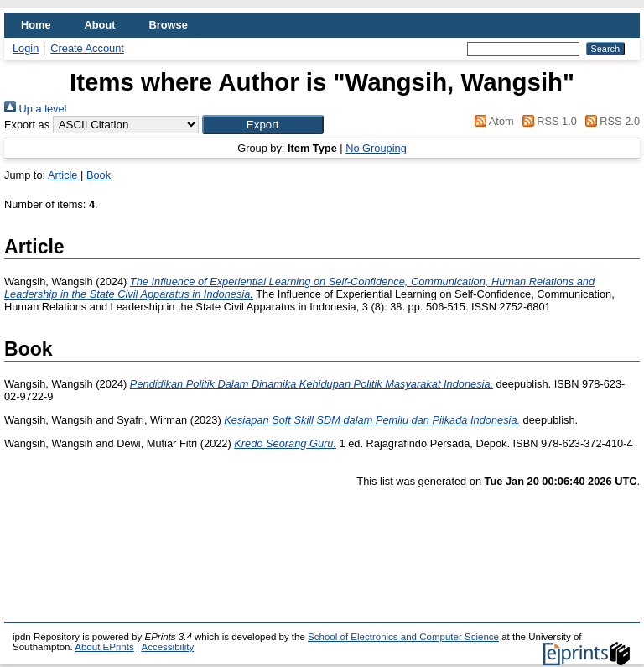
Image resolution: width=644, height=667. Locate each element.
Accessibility (167, 647)
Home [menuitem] (36, 25)
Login (26, 48)
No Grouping (376, 148)
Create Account (87, 48)
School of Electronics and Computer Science (403, 637)
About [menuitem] (100, 25)
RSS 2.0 (610, 121)
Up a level (35, 109)
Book (99, 175)
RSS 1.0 (547, 121)
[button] (263, 125)
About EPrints (104, 647)
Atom (492, 121)
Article (63, 175)
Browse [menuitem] (169, 25)
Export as (27, 125)
